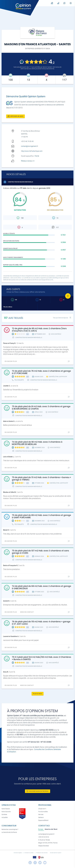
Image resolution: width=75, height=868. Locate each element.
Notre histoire (6, 809)
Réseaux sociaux (28, 161)
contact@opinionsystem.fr (46, 834)
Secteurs (41, 817)
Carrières (4, 815)
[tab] (41, 829)
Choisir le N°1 (42, 809)
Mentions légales (18, 853)
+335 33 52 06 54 (44, 837)
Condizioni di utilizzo (29, 853)
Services (41, 815)
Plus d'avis (38, 694)
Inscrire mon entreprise (38, 791)
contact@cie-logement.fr (30, 146)
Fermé (37, 156)
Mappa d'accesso (44, 846)
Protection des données (42, 853)
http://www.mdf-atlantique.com (32, 151)
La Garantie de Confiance (9, 832)
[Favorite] (68, 296)
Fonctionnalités (43, 812)
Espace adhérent (43, 820)
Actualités (5, 817)
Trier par (60, 318)
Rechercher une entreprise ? (10, 829)
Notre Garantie (6, 812)
